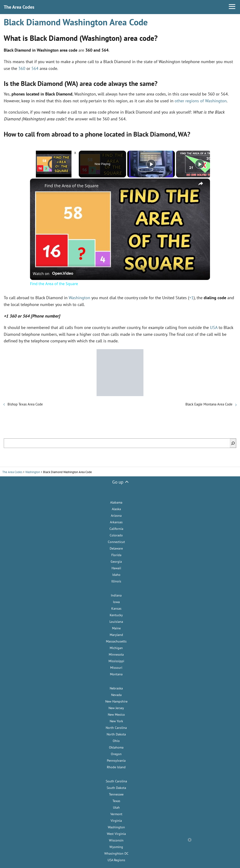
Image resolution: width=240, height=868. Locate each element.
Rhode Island (116, 767)
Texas (116, 801)
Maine (116, 628)
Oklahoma (116, 747)
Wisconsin (116, 840)
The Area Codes (19, 7)
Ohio (116, 741)
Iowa (116, 602)
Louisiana (116, 622)
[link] (37, 186)
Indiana (116, 595)
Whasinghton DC (116, 853)
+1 (191, 298)
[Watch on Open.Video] (53, 273)
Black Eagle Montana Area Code (209, 404)
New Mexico (116, 715)
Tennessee (116, 794)
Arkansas (116, 522)
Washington (79, 298)
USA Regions (116, 860)
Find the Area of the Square (71, 186)
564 (35, 68)
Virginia (116, 821)
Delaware (116, 548)
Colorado (116, 535)
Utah (116, 807)
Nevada (116, 695)
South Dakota (116, 788)
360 (22, 68)
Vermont (116, 814)
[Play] (151, 164)
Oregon (116, 754)
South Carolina (116, 781)
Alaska (116, 509)
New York (116, 721)
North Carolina (116, 728)
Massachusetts (116, 641)
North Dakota (116, 734)
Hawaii (116, 568)
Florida (116, 555)
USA (214, 327)
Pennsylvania (116, 761)
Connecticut (116, 542)
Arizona (116, 516)
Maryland (116, 635)
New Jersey (116, 708)
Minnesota (116, 654)
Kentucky (116, 615)
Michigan (116, 648)
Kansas (116, 608)
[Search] (233, 443)
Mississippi (116, 661)
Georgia (116, 562)
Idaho (116, 575)
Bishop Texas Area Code (25, 404)
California (116, 529)
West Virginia (116, 834)
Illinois (116, 581)
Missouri (116, 668)
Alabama (116, 502)
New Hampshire (116, 701)
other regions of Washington (201, 101)
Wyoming (116, 847)
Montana (116, 674)
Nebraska (116, 688)
